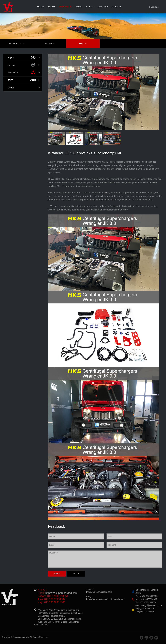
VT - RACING (18, 44)
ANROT (51, 44)
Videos (90, 7)
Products (65, 7)
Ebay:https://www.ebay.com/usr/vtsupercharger (105, 598)
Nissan (24, 65)
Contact (103, 7)
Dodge (24, 88)
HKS (85, 44)
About (51, 7)
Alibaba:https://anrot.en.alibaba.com (99, 591)
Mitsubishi (24, 73)
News (78, 7)
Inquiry (116, 7)
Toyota (24, 58)
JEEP (24, 80)
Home (41, 7)
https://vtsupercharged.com (61, 593)
